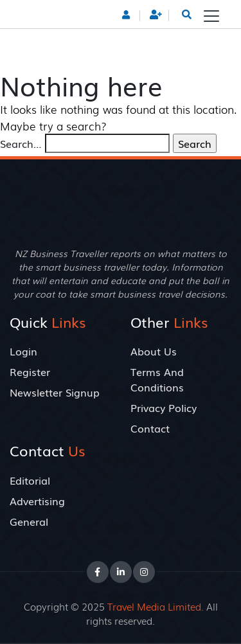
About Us (154, 351)
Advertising (37, 501)
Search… (21, 143)
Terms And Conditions (157, 379)
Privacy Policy (164, 407)
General (29, 521)
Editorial (30, 480)
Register (30, 371)
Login (23, 351)
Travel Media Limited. (156, 606)
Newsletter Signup (55, 392)
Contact (150, 428)
